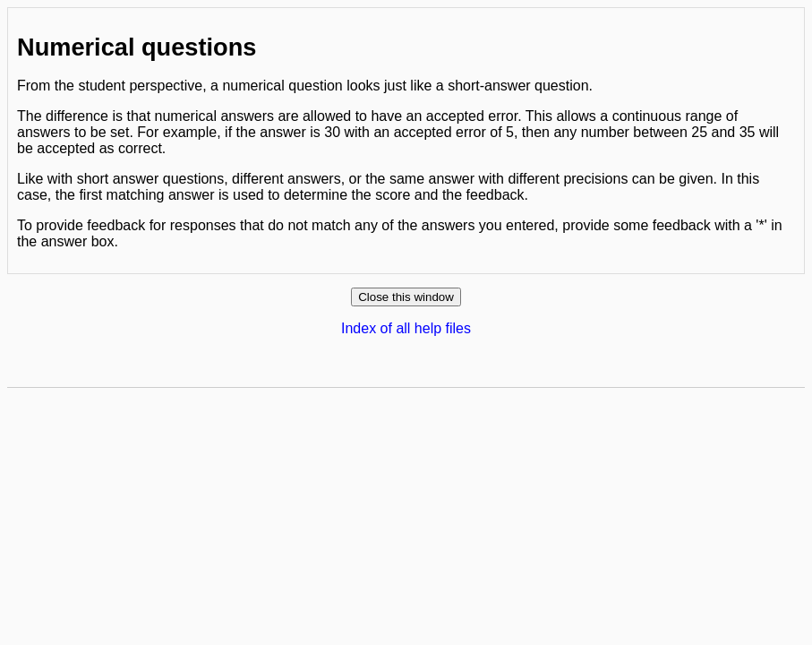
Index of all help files (406, 328)
